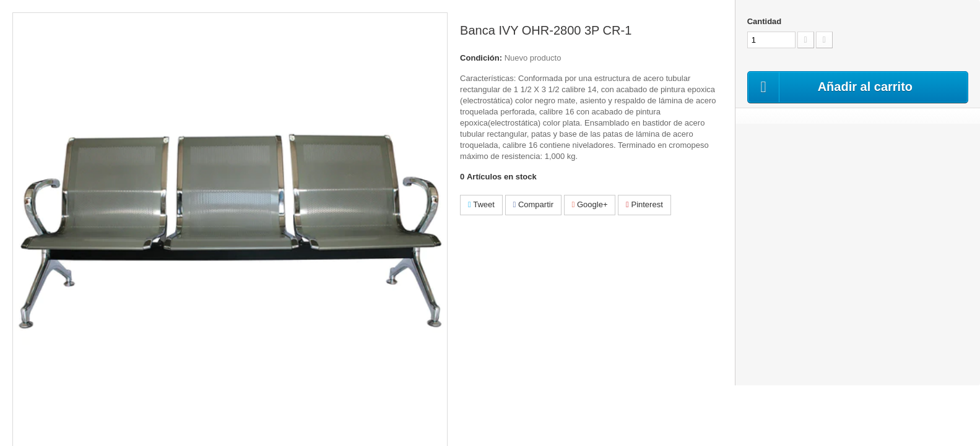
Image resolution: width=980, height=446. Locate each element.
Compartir (533, 204)
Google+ (590, 204)
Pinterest (644, 204)
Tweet (481, 204)
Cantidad (765, 21)
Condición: (481, 58)
